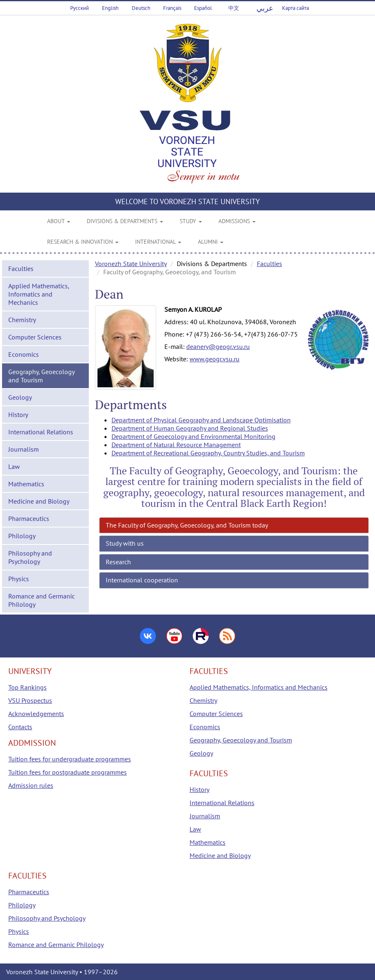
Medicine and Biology (39, 501)
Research (118, 562)
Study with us (125, 543)
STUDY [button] (191, 221)
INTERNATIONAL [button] (158, 242)
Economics (24, 354)
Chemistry (22, 320)
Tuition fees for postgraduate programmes (68, 772)
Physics (19, 579)
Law (14, 466)
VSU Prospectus (30, 700)
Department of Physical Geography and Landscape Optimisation (201, 420)
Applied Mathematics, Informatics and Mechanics (39, 294)
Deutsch (141, 8)
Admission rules (31, 785)
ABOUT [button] (59, 221)
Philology (22, 536)
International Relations (41, 432)
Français (172, 8)
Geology (20, 397)
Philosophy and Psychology (30, 557)
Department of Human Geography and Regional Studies (190, 428)
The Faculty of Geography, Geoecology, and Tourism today (187, 525)
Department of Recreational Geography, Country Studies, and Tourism (208, 453)
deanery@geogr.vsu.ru (218, 346)
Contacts (20, 727)
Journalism (24, 449)
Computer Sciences (35, 337)
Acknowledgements (36, 714)
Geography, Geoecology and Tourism (42, 376)
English (110, 8)
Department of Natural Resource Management (176, 445)
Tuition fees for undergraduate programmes (70, 759)
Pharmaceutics (29, 518)
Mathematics (26, 484)
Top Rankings (27, 687)
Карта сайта (295, 8)
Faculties (21, 269)
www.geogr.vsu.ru (215, 359)
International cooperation (142, 580)
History (18, 415)
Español (203, 8)
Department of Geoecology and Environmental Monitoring (193, 436)
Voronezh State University (131, 264)
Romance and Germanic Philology (42, 600)
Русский (80, 8)
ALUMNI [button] (211, 242)
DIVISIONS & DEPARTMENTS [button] (125, 221)
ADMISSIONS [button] (237, 221)
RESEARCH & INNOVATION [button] (83, 242)
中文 (234, 8)
